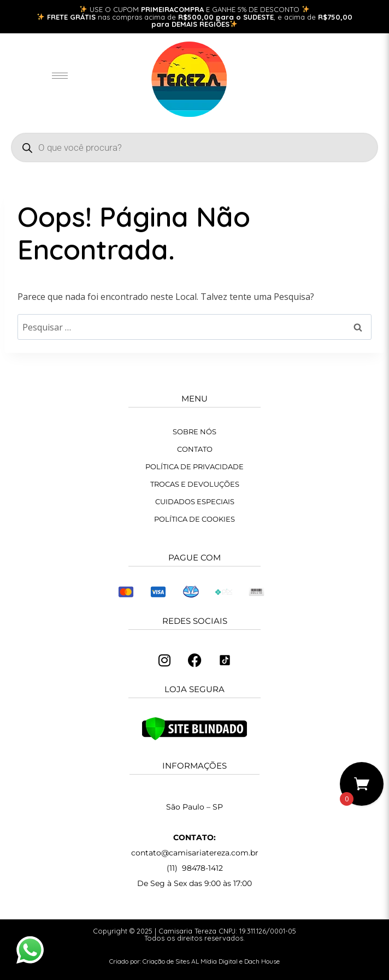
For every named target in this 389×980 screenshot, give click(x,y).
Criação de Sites (166, 961)
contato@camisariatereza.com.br (195, 853)
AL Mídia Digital (214, 961)
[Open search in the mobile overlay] (194, 147)
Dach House (262, 961)
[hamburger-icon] (60, 76)
